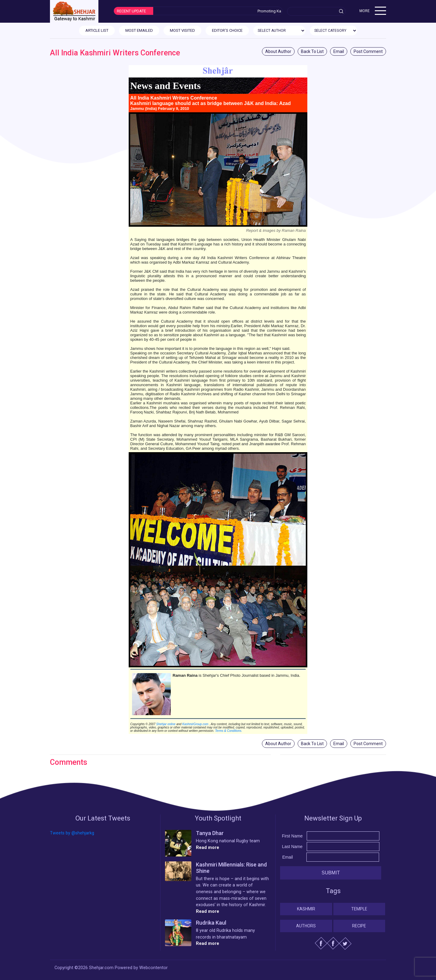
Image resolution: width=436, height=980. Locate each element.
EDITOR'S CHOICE (227, 30)
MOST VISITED (182, 30)
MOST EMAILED (139, 30)
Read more (208, 848)
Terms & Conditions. (229, 731)
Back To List (312, 51)
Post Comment (368, 51)
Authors (306, 926)
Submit (331, 873)
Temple (359, 909)
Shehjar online (166, 724)
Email (339, 51)
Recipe (359, 926)
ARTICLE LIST (97, 30)
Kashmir (306, 909)
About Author (278, 51)
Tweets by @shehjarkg (72, 833)
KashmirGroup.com (195, 724)
